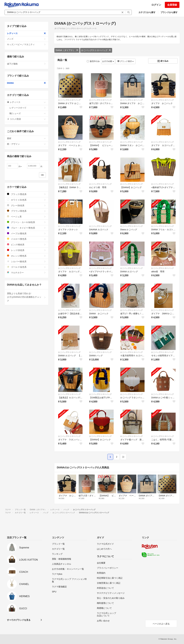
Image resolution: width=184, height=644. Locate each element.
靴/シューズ (28, 113)
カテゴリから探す (147, 12)
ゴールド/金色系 (26, 267)
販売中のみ (93, 61)
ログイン (156, 5)
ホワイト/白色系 (26, 200)
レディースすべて (28, 108)
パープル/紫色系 (26, 233)
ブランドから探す (169, 12)
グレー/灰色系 (26, 205)
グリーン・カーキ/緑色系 (26, 222)
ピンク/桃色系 (26, 245)
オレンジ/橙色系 (26, 256)
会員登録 (172, 5)
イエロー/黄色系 (26, 239)
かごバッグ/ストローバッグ (96, 50)
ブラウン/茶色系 (26, 211)
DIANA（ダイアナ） (67, 50)
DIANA (26, 83)
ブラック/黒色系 (26, 194)
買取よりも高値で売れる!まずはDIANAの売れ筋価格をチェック (26, 297)
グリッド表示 (126, 61)
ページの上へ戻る (161, 624)
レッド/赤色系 (26, 250)
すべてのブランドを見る (19, 620)
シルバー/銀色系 (26, 261)
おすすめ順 (108, 61)
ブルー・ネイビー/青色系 (26, 228)
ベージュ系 (26, 217)
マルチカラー (26, 273)
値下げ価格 (26, 64)
